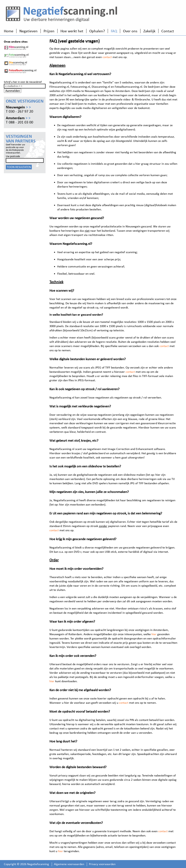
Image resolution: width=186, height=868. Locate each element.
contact (107, 57)
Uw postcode (13, 156)
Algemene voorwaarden (69, 864)
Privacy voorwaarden (102, 864)
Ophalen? (97, 31)
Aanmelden (13, 91)
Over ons (130, 31)
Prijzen (49, 31)
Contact (168, 31)
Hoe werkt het (72, 31)
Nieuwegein (18, 107)
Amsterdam (18, 118)
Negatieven (28, 31)
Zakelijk (149, 31)
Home (9, 31)
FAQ (114, 31)
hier (154, 634)
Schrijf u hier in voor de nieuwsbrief (23, 82)
